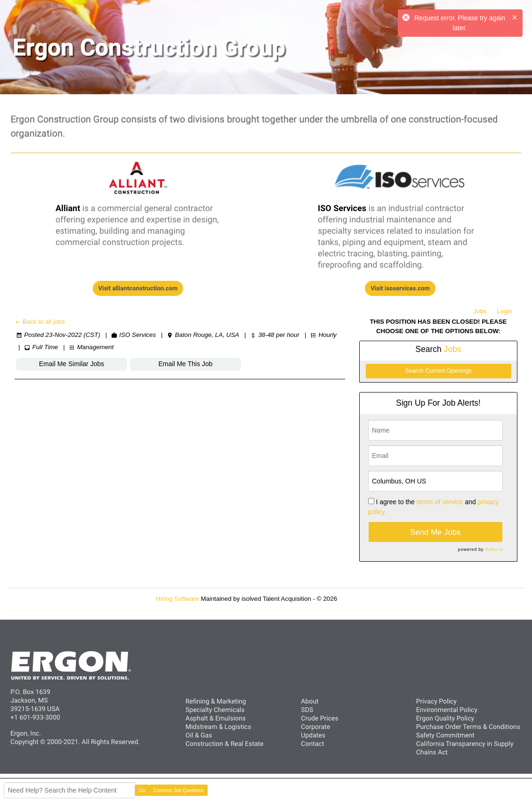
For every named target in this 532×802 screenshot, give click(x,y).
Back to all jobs (40, 322)
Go (142, 790)
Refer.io (494, 549)
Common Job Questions (178, 790)
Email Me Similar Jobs (72, 364)
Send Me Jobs (435, 532)
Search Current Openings (438, 371)
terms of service (440, 502)
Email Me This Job (186, 364)
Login (504, 311)
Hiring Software (178, 599)
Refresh (365, 599)
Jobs (480, 311)
